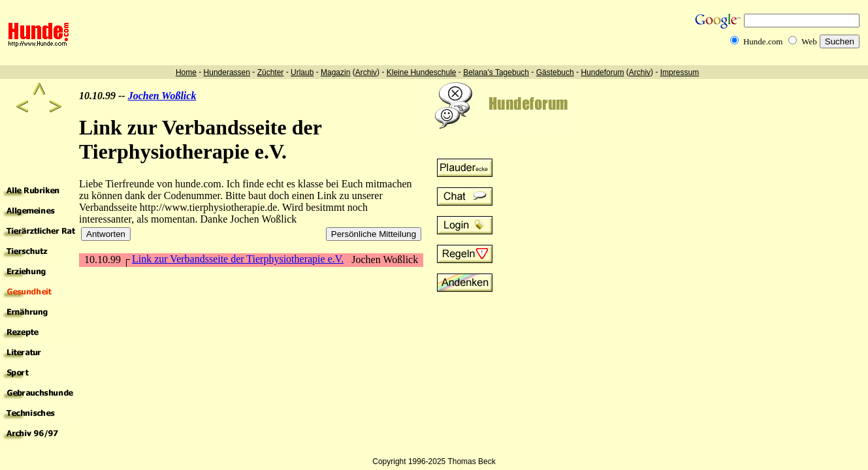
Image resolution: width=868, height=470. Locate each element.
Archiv (366, 72)
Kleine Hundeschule (422, 72)
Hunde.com (763, 41)
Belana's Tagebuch (496, 72)
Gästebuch (555, 72)
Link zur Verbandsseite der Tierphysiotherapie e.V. (238, 259)
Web (809, 41)
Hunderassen (227, 72)
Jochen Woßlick (162, 96)
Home (186, 72)
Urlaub (302, 72)
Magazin (335, 72)
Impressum (680, 72)
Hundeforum (602, 72)
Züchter (271, 72)
